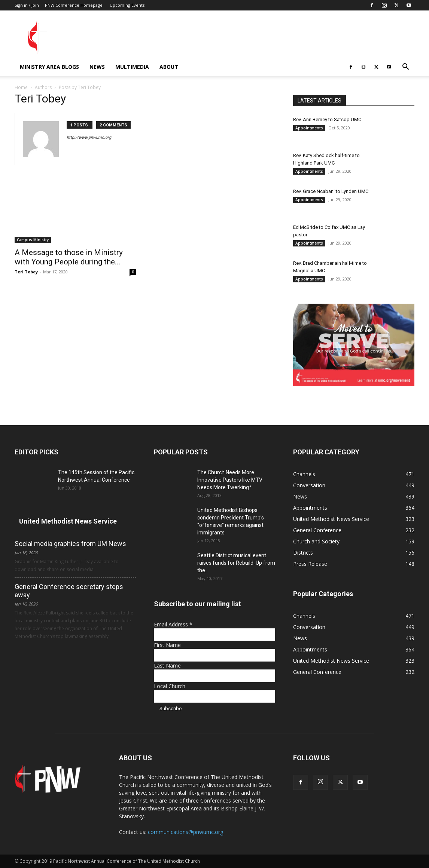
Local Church (170, 686)
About (169, 67)
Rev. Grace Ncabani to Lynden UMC (331, 191)
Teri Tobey (26, 272)
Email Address (173, 624)
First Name (167, 645)
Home (21, 87)
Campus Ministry (33, 240)
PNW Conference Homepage (74, 5)
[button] (405, 68)
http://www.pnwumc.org (89, 137)
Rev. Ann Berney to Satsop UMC (327, 119)
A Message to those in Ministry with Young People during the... (69, 257)
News (97, 67)
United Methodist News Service (68, 521)
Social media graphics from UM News (70, 544)
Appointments (309, 128)
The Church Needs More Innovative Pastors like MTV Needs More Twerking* (230, 480)
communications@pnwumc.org (185, 832)
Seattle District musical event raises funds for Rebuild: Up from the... (236, 563)
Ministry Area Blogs (49, 67)
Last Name (167, 665)
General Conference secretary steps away (69, 591)
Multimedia (132, 67)
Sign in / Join (27, 5)
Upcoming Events (127, 5)
